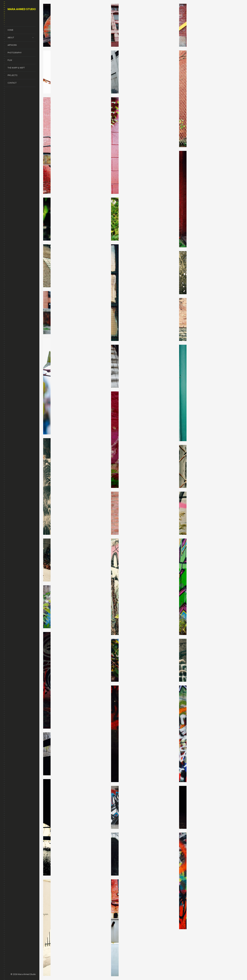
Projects (12, 75)
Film (10, 60)
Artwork (12, 45)
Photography (15, 53)
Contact (12, 83)
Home (10, 30)
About (11, 38)
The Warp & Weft (16, 68)
